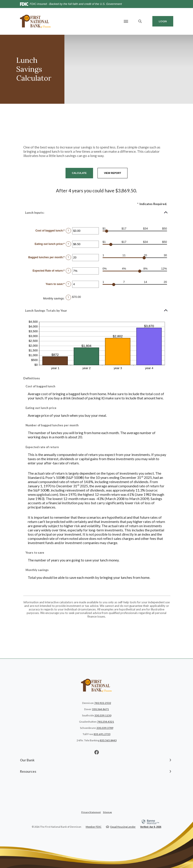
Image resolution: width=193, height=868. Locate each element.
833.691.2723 (102, 734)
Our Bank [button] (27, 760)
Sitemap (107, 812)
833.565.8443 (108, 740)
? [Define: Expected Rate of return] (68, 271)
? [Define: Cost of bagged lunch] (68, 231)
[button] (97, 212)
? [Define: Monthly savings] (68, 297)
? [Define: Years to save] (68, 284)
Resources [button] (28, 771)
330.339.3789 (105, 728)
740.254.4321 (105, 722)
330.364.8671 (100, 709)
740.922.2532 (103, 703)
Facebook (97, 752)
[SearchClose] (140, 21)
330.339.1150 (103, 715)
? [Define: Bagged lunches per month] (68, 257)
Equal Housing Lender (123, 827)
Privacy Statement (91, 812)
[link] (151, 823)
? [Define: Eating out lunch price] (68, 244)
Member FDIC (94, 827)
